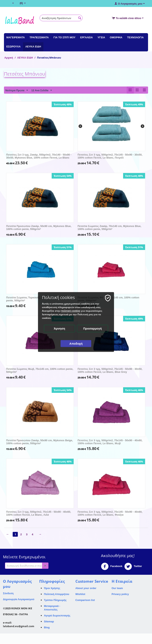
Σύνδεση (8, 594)
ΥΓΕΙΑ (101, 37)
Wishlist (80, 594)
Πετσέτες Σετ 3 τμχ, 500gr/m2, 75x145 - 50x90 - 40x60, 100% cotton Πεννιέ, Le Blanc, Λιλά (39, 513)
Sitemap (49, 622)
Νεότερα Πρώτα (17, 90)
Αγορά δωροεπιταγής (57, 616)
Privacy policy (120, 594)
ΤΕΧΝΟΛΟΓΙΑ (135, 37)
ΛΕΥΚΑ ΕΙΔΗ (33, 47)
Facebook (112, 567)
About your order (86, 588)
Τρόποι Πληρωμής (55, 600)
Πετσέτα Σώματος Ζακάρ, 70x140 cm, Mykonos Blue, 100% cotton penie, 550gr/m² (109, 228)
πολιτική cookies (71, 311)
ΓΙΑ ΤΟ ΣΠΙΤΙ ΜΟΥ (64, 37)
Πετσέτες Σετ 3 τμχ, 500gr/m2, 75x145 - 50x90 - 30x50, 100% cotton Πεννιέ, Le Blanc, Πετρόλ (110, 156)
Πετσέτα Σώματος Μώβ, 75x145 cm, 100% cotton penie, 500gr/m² (40, 371)
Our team (117, 588)
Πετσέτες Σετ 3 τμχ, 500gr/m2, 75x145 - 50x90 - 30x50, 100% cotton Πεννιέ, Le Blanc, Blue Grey (110, 371)
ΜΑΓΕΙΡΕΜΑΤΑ (16, 37)
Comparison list (85, 600)
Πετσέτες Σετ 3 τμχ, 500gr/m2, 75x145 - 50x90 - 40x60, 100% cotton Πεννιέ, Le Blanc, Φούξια (110, 513)
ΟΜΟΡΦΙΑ (116, 37)
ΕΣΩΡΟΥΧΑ (13, 47)
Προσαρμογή (93, 328)
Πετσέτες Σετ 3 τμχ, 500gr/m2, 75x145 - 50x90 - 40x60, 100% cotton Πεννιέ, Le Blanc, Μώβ (110, 442)
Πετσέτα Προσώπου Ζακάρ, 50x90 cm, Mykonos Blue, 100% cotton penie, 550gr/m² (39, 228)
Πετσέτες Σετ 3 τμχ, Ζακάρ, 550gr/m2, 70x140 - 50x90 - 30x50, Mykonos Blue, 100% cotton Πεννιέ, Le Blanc (39, 156)
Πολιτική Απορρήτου (57, 594)
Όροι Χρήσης (52, 588)
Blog (47, 628)
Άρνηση (59, 328)
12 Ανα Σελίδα (42, 90)
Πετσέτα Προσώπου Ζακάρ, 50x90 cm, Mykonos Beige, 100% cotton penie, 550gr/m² (39, 442)
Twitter (133, 567)
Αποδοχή (76, 344)
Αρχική (9, 58)
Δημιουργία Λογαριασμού (19, 599)
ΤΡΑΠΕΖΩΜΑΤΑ (39, 37)
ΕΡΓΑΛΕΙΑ (86, 37)
